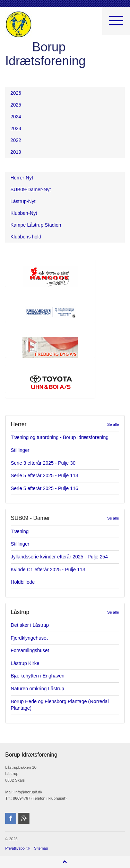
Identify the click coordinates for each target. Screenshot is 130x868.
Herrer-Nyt (22, 178)
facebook (11, 818)
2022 (16, 140)
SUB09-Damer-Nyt (31, 189)
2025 (16, 105)
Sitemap (41, 848)
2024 (16, 117)
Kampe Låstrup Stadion (36, 225)
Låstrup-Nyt (23, 201)
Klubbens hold (26, 237)
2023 (16, 128)
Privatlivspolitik (18, 848)
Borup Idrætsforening (19, 24)
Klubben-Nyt (24, 213)
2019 (16, 152)
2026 (16, 93)
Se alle (113, 424)
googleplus (24, 818)
